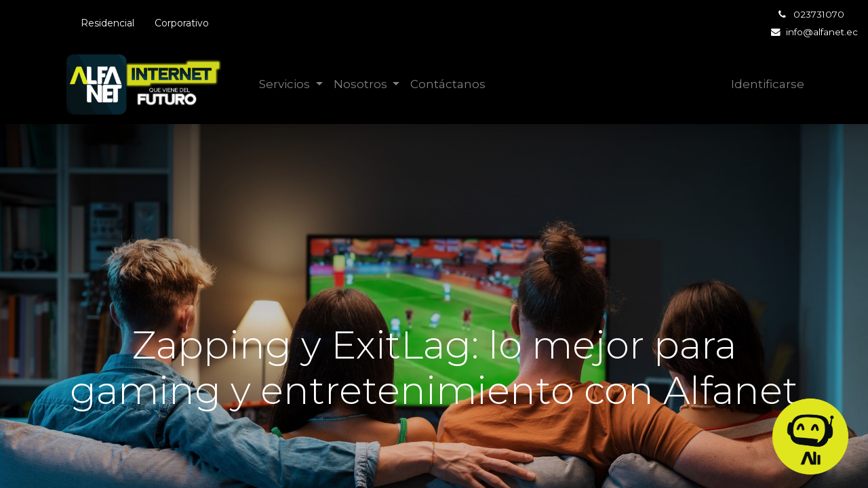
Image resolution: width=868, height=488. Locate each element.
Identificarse (768, 84)
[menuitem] (448, 85)
